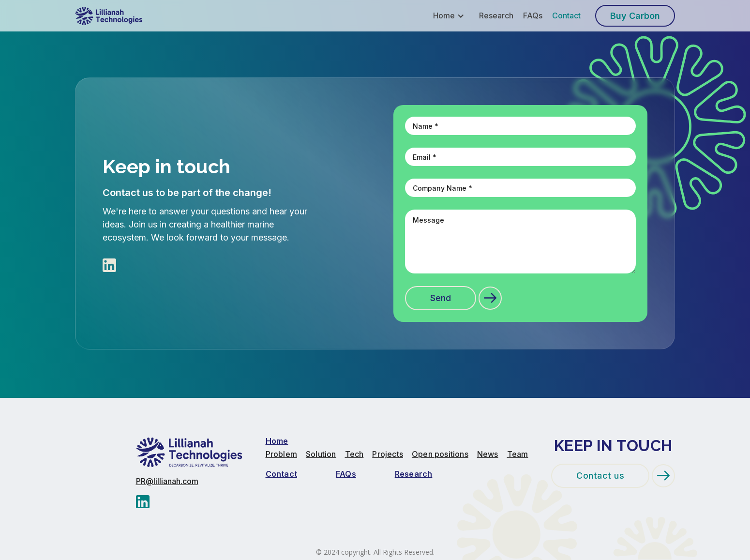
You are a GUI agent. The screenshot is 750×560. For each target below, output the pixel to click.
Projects (388, 454)
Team (518, 454)
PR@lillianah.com (167, 481)
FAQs (533, 15)
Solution (321, 454)
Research (496, 15)
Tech (354, 454)
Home (277, 441)
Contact (566, 15)
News (488, 454)
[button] (452, 16)
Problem (281, 454)
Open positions (440, 454)
